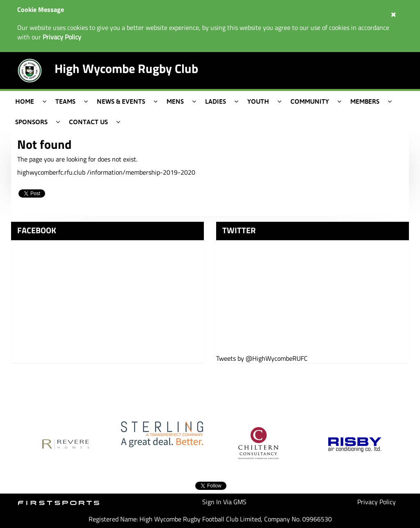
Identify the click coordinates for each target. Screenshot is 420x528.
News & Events (121, 101)
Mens (175, 101)
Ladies (216, 101)
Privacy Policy (377, 502)
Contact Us (88, 122)
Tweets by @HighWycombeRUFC (262, 358)
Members (365, 101)
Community (310, 101)
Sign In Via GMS (224, 502)
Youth (258, 101)
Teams (65, 101)
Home (25, 101)
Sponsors (31, 122)
